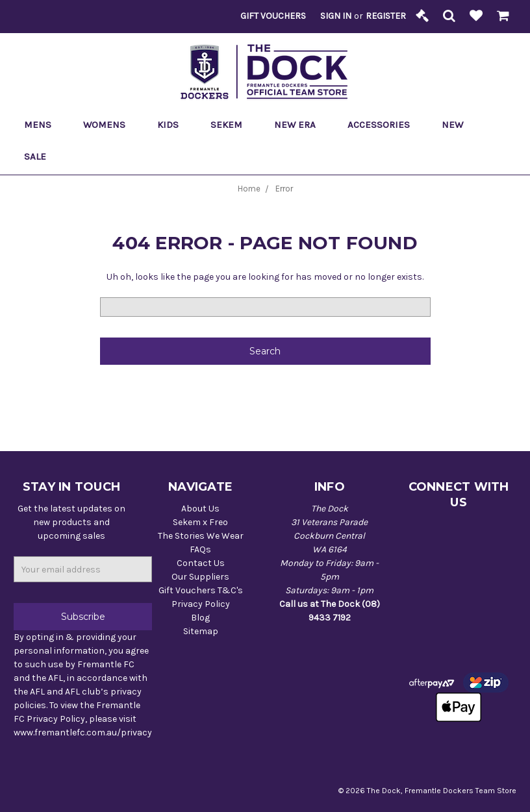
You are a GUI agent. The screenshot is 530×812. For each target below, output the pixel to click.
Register (386, 16)
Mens (43, 125)
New (452, 125)
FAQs (200, 549)
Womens (110, 125)
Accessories (384, 125)
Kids (173, 125)
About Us (200, 509)
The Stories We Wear (201, 536)
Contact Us (201, 563)
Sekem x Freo (200, 522)
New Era (300, 125)
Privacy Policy (201, 604)
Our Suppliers (200, 577)
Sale (41, 156)
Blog (200, 618)
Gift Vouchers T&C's (201, 590)
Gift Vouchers (273, 16)
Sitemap (201, 631)
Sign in (336, 16)
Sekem (232, 125)
